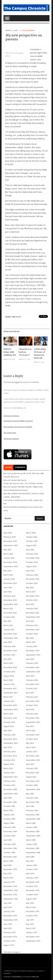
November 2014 (10, 739)
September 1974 (33, 941)
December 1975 (33, 911)
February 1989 (10, 844)
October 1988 (9, 852)
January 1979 (9, 882)
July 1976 (7, 903)
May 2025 (7, 550)
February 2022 (32, 608)
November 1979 (10, 869)
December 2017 (33, 684)
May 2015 (30, 726)
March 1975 (31, 928)
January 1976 (9, 911)
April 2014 (8, 747)
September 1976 (11, 899)
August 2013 (9, 764)
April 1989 (8, 840)
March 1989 (31, 840)
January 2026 (32, 537)
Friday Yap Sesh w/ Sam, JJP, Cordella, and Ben (23, 483)
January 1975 (32, 932)
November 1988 (33, 848)
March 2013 (8, 768)
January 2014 (32, 752)
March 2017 (8, 697)
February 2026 (10, 537)
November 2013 (33, 756)
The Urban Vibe (10, 433)
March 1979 (8, 878)
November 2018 (33, 667)
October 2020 (32, 634)
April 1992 (8, 798)
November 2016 (10, 705)
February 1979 (32, 878)
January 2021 (9, 630)
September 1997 (11, 794)
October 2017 (32, 688)
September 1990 (33, 819)
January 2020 (32, 646)
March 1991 (8, 810)
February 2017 (32, 697)
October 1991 (9, 806)
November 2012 (33, 773)
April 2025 (30, 550)
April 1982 (8, 865)
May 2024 (7, 571)
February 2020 (10, 646)
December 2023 (33, 579)
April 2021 (30, 621)
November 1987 (10, 857)
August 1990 (9, 823)
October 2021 (9, 617)
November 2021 (33, 613)
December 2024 (33, 558)
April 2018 (30, 676)
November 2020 (10, 634)
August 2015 (9, 726)
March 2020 (31, 642)
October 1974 (9, 941)
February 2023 (10, 596)
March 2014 (31, 747)
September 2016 (11, 709)
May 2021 (7, 621)
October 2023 (32, 583)
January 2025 (9, 558)
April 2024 (30, 571)
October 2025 (32, 541)
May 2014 (30, 743)
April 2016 (30, 709)
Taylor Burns (28, 30)
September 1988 (33, 852)
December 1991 (10, 802)
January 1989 (32, 844)
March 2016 (8, 714)
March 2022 (8, 608)
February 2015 (10, 735)
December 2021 (10, 613)
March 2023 (31, 592)
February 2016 (32, 714)
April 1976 (8, 907)
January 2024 (9, 579)
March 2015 (31, 730)
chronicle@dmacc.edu (19, 408)
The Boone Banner (11, 439)
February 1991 (32, 810)
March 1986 (8, 861)
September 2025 (11, 545)
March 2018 (8, 680)
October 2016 (32, 705)
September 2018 (33, 672)
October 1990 (9, 819)
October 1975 (32, 916)
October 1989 (9, 836)
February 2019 (32, 663)
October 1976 (32, 895)
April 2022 (30, 604)
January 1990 (32, 827)
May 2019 (7, 659)
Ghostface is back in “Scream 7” (25, 352)
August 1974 (9, 945)
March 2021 (8, 625)
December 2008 (10, 789)
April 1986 (30, 857)
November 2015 (33, 718)
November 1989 (33, 831)
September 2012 (11, 777)
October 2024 (32, 562)
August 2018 (9, 676)
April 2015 (8, 730)
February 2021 (32, 625)
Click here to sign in (12, 952)
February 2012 (10, 781)
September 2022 (11, 604)
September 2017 (11, 693)
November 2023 (10, 583)
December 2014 (33, 735)
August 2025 (31, 545)
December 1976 (33, 890)
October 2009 (32, 785)
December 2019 (10, 651)
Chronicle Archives (11, 416)
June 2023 (8, 587)
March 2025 (8, 554)
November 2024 (10, 562)
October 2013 (9, 760)
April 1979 (30, 874)
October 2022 (32, 600)
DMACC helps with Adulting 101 (10, 352)
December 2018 (10, 667)
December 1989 (10, 831)
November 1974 (33, 937)
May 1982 (30, 861)
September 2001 (33, 789)
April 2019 (30, 659)
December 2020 (33, 630)
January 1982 (32, 865)
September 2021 (33, 617)
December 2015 (10, 718)
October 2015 (9, 722)
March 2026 (31, 533)
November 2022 (10, 600)
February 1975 (10, 932)
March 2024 (8, 575)
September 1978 (11, 890)
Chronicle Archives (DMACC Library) (18, 421)
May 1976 (30, 903)
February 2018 (32, 680)
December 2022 (33, 596)
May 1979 (7, 874)
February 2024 (32, 575)
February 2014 (10, 752)
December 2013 (10, 756)
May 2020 (30, 638)
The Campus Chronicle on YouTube (18, 427)
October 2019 (9, 655)
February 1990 (10, 827)
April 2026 (8, 533)
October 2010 (9, 785)
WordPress (17, 977)
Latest (8, 467)
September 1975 (11, 920)
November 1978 (10, 886)
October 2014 (32, 739)
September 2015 (33, 722)
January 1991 (9, 815)
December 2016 (33, 701)
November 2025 (10, 541)
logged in (18, 382)
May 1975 (30, 924)
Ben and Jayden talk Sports (15, 480)
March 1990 (31, 823)
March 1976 (31, 907)
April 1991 (30, 806)
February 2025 (32, 554)
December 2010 (33, 781)
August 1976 (31, 899)
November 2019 (33, 651)
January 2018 (9, 684)
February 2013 (32, 768)
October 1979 (32, 869)
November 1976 (10, 895)
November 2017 (10, 688)
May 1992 (30, 794)
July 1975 (30, 920)
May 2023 (30, 587)
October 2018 (9, 672)
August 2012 (31, 777)
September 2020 (11, 638)
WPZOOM (35, 977)
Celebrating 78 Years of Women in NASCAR (40, 354)
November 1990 (33, 815)
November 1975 (10, 916)
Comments (20, 467)
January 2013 (9, 773)
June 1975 (8, 924)
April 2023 (8, 592)
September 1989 (33, 836)
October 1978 (32, 886)
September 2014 (11, 743)
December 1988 (10, 848)
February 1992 (32, 798)
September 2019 (33, 655)
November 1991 (33, 802)
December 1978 (33, 882)
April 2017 (30, 693)
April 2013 (30, 764)
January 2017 (9, 701)
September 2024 (11, 566)
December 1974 (10, 937)
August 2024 (31, 566)
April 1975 (8, 928)
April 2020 (8, 642)
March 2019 (8, 663)
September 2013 (33, 760)
